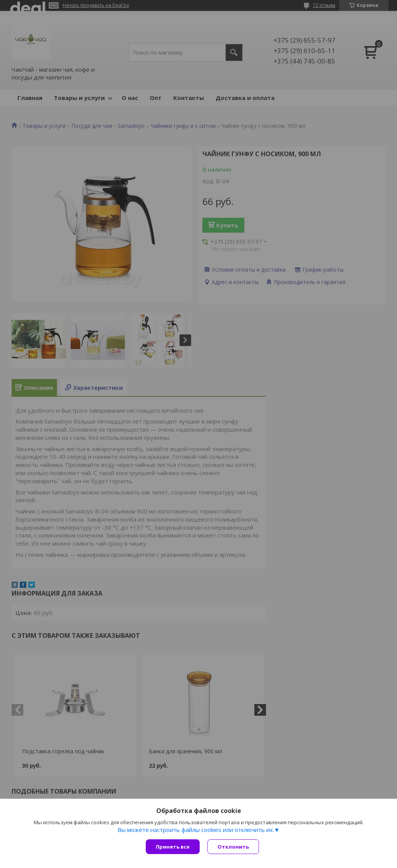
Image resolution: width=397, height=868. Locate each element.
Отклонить (233, 847)
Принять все (173, 847)
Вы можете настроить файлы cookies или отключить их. (196, 830)
